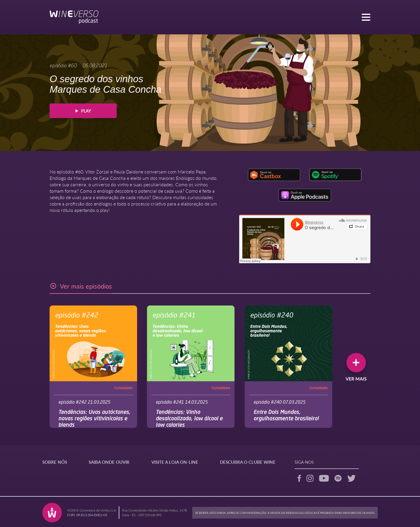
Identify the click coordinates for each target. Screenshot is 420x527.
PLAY (83, 111)
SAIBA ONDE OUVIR (109, 462)
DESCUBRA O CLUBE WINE (248, 462)
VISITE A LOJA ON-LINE (175, 462)
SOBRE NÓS (55, 462)
